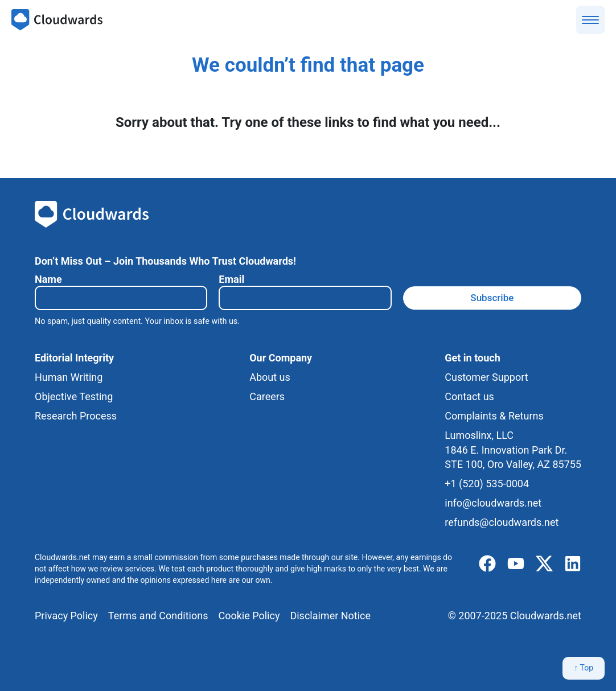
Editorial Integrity (74, 358)
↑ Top (584, 668)
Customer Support (486, 377)
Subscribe (492, 298)
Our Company (281, 358)
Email (231, 279)
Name (48, 279)
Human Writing (69, 377)
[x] (544, 564)
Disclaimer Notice (330, 616)
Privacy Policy (66, 616)
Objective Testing (74, 396)
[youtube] (516, 564)
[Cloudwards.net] (57, 20)
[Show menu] (590, 20)
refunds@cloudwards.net (502, 522)
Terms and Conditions (158, 616)
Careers (267, 396)
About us (270, 377)
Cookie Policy (249, 616)
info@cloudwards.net (493, 503)
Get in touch (472, 358)
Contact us (469, 396)
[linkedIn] (573, 564)
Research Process (76, 416)
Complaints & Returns (494, 416)
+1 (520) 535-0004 (487, 484)
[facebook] (487, 564)
